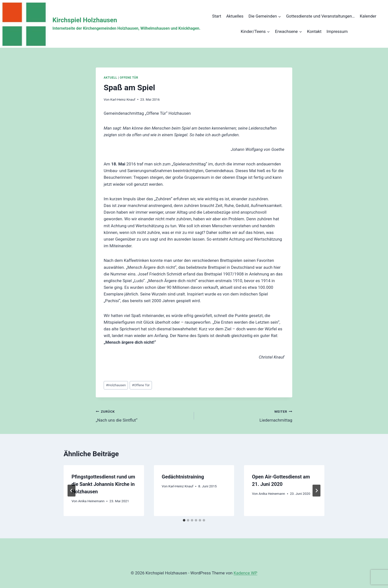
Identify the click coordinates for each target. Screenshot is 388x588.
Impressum (337, 31)
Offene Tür (129, 78)
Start (217, 16)
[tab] (184, 520)
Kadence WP (245, 573)
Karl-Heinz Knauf (123, 99)
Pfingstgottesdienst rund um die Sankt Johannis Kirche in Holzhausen (103, 484)
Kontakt (314, 31)
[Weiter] (316, 491)
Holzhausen (116, 385)
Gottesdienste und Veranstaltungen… (320, 16)
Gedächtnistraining (183, 477)
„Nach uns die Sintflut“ (143, 415)
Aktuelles (235, 16)
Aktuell (110, 78)
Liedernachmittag (245, 415)
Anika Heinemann (91, 501)
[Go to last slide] (72, 491)
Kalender (368, 16)
